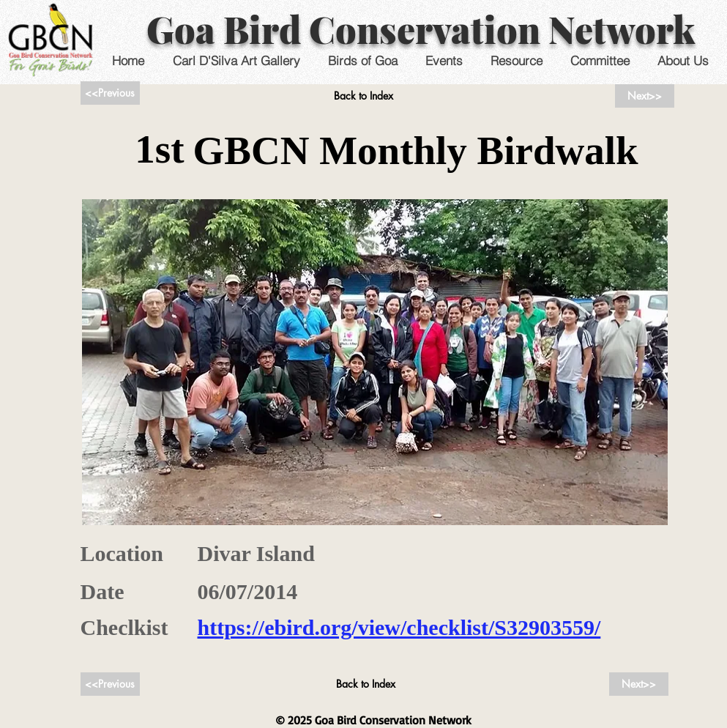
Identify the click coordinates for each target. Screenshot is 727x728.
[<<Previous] (110, 93)
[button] (444, 60)
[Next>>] (645, 96)
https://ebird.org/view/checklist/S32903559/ (399, 627)
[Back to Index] (363, 96)
